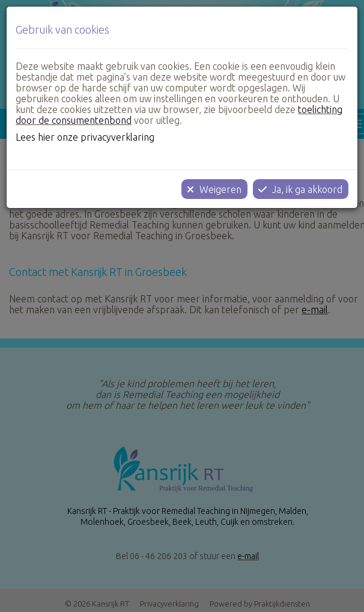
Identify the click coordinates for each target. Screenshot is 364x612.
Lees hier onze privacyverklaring (85, 137)
